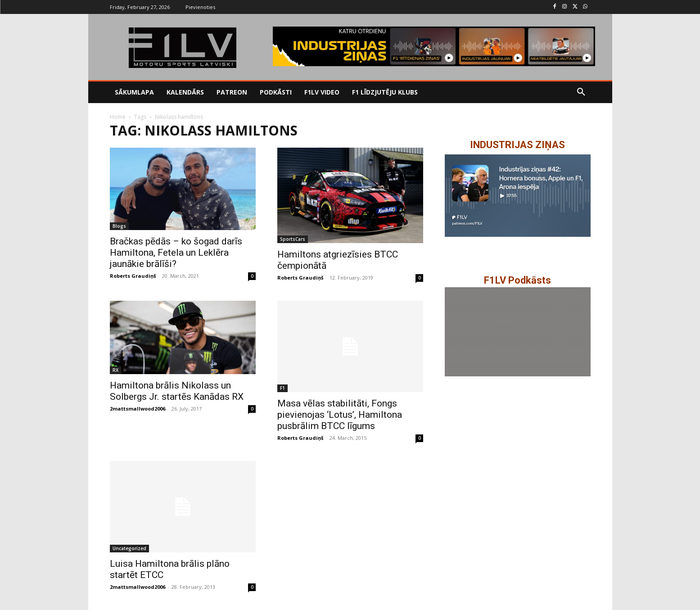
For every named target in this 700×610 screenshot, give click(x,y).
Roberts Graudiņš (133, 276)
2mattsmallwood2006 (138, 409)
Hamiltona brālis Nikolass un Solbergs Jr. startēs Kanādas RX (177, 391)
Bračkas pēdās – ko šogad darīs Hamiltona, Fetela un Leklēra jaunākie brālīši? (176, 253)
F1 (282, 388)
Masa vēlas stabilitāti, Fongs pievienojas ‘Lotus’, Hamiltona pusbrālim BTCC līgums (340, 415)
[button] (581, 92)
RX (115, 370)
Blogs (119, 226)
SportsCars (293, 239)
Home (118, 117)
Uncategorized (129, 548)
